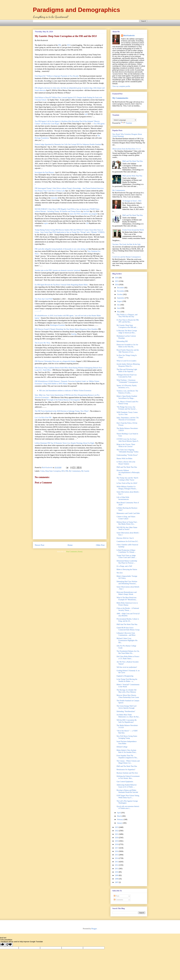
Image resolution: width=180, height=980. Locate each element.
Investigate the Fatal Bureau (44, 172)
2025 (117, 281)
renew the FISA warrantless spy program (83, 214)
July (119, 305)
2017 (117, 848)
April (119, 813)
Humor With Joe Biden (124, 459)
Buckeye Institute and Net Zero (127, 773)
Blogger (94, 929)
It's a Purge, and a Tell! (124, 566)
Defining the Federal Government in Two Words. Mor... (128, 777)
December (121, 288)
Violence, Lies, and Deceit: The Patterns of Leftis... (127, 392)
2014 (117, 858)
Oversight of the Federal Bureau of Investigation (63, 400)
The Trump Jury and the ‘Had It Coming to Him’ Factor (127, 479)
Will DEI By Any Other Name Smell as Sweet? (127, 528)
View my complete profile (121, 86)
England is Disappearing (125, 676)
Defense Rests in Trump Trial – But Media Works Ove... (127, 523)
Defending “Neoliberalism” (126, 711)
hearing (74, 334)
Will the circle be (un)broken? (127, 667)
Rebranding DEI (122, 341)
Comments (118, 900)
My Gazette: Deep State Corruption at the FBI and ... (127, 326)
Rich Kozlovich (129, 36)
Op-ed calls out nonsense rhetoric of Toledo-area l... (128, 807)
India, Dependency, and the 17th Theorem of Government (128, 419)
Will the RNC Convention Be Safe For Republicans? (127, 721)
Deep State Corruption (53, 471)
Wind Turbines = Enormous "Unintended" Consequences (127, 381)
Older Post (100, 545)
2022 (117, 831)
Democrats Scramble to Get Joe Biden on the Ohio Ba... (127, 346)
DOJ (69, 45)
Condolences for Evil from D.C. (128, 541)
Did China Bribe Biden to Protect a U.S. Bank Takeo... (128, 658)
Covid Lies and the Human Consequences (127, 257)
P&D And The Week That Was (127, 624)
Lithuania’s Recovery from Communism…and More (126, 634)
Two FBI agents (99, 124)
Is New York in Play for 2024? (127, 483)
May (119, 312)
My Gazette (85, 471)
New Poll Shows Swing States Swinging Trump (127, 737)
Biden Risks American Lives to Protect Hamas (127, 604)
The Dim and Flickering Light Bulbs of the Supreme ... (127, 370)
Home (70, 545)
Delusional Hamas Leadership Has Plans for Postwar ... (127, 562)
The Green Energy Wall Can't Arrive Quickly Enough (127, 707)
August (120, 301)
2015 (117, 855)
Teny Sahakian (92, 251)
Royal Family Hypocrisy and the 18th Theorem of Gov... (128, 351)
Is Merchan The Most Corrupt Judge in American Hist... (127, 332)
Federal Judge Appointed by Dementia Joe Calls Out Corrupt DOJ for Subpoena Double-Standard (68, 144)
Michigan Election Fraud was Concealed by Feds (127, 376)
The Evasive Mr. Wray (42, 343)
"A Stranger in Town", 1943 (132, 201)
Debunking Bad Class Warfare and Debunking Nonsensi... (127, 583)
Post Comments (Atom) (74, 552)
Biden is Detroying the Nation (127, 569)
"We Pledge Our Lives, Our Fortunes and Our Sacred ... (127, 408)
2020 (117, 838)
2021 (117, 834)
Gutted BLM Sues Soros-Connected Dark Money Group (128, 629)
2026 (117, 278)
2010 (117, 872)
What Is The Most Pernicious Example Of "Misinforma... (127, 599)
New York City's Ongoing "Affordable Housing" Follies (128, 451)
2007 (117, 882)
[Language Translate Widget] (124, 120)
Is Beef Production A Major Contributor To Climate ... (126, 551)
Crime (42, 471)
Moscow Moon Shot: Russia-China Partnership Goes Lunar (128, 696)
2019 (117, 841)
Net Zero (120, 573)
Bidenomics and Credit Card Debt (128, 513)
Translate (126, 123)
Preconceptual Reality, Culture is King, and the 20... (128, 620)
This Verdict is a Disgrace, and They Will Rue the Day (127, 316)
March (119, 816)
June (119, 308)
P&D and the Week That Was (132, 176)
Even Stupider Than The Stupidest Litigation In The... (127, 757)
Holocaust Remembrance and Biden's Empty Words (127, 593)
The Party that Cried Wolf (44, 299)
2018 (117, 844)
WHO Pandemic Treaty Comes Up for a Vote (127, 413)
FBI (60, 45)
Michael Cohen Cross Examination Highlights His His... (127, 640)
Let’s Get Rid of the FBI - (44, 418)
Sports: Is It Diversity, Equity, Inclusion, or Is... (127, 387)
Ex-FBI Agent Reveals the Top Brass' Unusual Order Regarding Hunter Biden (61, 285)
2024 (117, 285)
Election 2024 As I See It (125, 538)
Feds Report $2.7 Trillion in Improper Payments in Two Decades (57, 76)
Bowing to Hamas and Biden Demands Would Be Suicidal (127, 791)
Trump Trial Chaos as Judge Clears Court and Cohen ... (127, 557)
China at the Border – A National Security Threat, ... (128, 609)
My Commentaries (120, 98)
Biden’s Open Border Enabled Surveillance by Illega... (127, 397)
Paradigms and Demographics (76, 10)
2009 (117, 875)
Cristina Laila (60, 191)
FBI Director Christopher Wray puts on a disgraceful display (55, 361)
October (120, 294)
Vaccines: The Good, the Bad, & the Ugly (126, 244)
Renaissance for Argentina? (126, 770)
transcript (54, 198)
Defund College (122, 747)
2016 (117, 851)
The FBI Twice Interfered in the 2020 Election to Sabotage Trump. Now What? (62, 411)
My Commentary (75, 471)
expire (46, 223)
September (121, 298)
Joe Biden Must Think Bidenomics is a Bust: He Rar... (128, 716)
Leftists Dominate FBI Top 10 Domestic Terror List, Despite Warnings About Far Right (64, 443)
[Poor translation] (9, 945)
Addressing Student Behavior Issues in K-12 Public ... (127, 786)
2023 (117, 827)
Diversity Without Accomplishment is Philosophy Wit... (128, 472)
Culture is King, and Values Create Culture (126, 518)
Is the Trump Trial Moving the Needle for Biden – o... (127, 680)
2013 (117, 862)
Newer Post (40, 545)
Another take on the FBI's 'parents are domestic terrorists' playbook (58, 270)
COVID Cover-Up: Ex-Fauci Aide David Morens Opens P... (128, 440)
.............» (38, 311)
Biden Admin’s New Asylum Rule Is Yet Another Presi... (127, 751)
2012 (117, 865)
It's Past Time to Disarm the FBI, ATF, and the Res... (128, 321)
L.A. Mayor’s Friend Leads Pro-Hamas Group (128, 403)
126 (87, 223)
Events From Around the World (133, 230)
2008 (117, 879)
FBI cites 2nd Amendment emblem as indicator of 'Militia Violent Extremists (65, 391)
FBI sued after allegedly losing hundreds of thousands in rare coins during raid (62, 249)
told (86, 114)
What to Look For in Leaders (126, 361)
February (120, 820)
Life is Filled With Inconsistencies (123, 498)
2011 (117, 869)
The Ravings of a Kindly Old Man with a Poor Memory (126, 691)
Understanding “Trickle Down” (127, 455)
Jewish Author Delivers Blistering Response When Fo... (128, 365)
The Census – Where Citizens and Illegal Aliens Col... (128, 762)
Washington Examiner (57, 325)
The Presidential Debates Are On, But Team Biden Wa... (128, 652)
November (121, 291)
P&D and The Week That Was (133, 161)
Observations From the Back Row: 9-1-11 (127, 149)
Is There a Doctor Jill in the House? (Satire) (126, 463)
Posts (117, 896)
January (120, 823)
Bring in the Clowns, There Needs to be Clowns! (126, 445)
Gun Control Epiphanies (125, 782)
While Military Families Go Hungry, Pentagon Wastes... (127, 488)
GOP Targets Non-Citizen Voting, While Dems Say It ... (128, 797)
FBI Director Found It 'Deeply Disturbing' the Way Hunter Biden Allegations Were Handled (66, 329)
